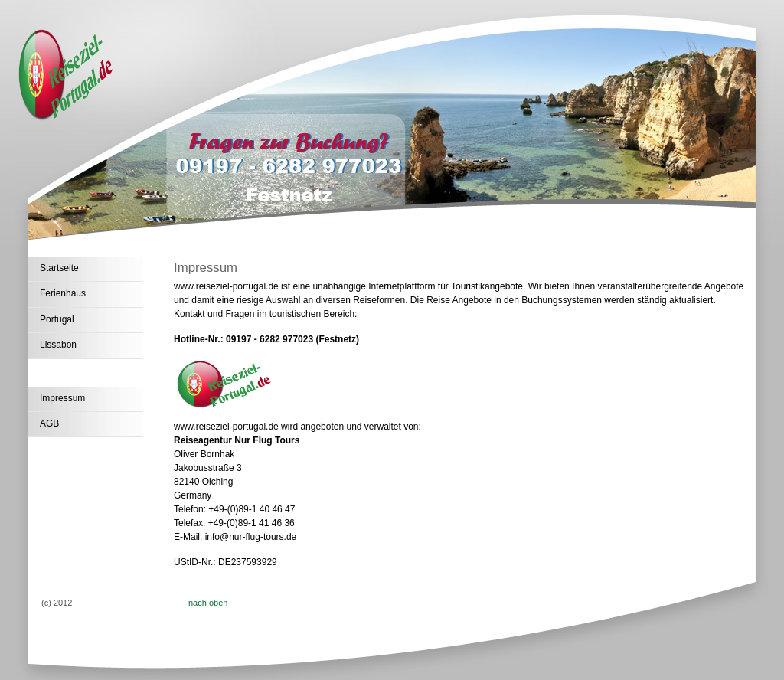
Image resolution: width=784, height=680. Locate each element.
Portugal (57, 319)
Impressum (62, 398)
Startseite (59, 268)
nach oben (208, 603)
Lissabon (58, 345)
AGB (49, 423)
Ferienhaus (63, 293)
